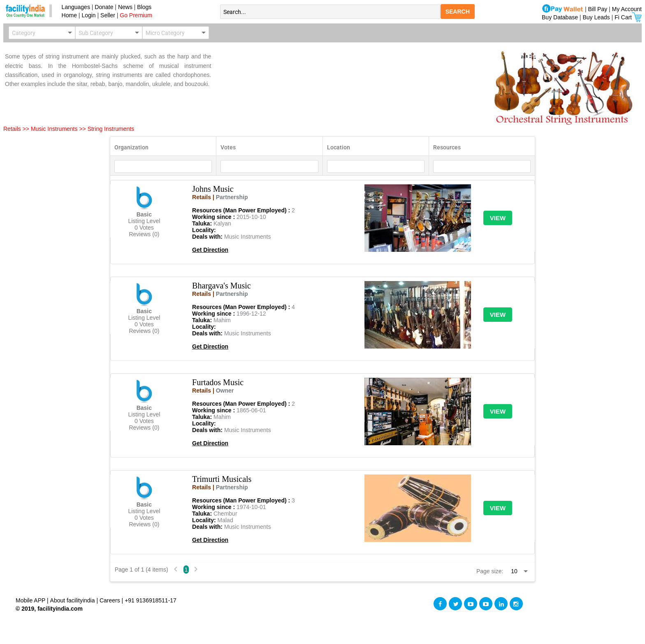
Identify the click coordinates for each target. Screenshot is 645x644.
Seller (108, 15)
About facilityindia (73, 600)
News (126, 7)
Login (88, 15)
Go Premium (136, 15)
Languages (74, 7)
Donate (104, 7)
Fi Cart (628, 17)
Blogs (144, 7)
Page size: (490, 571)
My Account (627, 9)
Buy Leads (596, 17)
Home (68, 15)
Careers (110, 600)
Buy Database (560, 17)
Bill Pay (599, 9)
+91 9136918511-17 (151, 600)
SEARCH (458, 12)
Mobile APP (31, 600)
